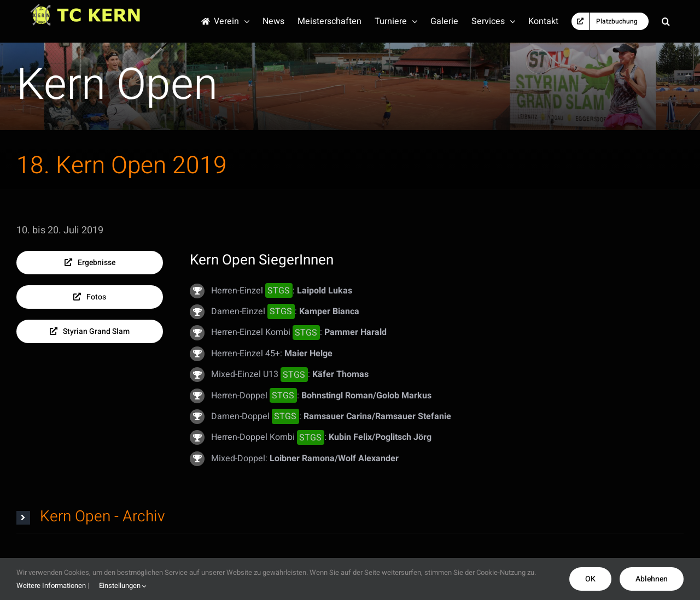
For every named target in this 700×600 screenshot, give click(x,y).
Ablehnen (652, 579)
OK (590, 579)
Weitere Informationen (51, 586)
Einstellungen (123, 586)
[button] (666, 21)
